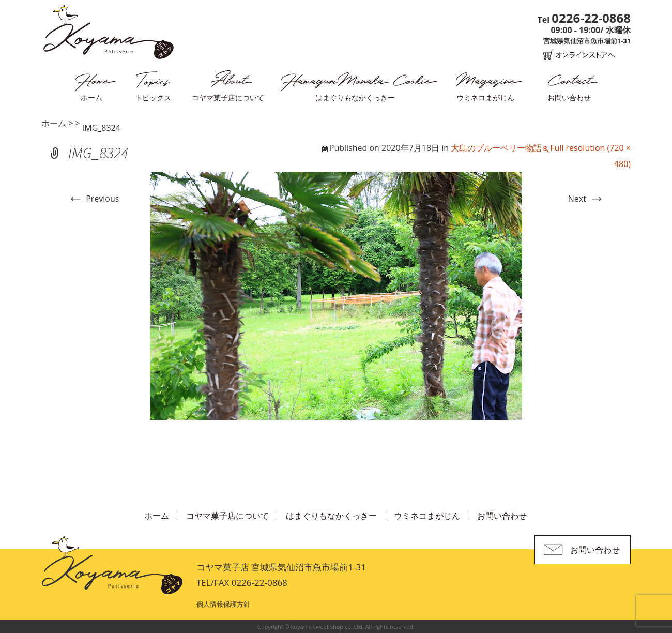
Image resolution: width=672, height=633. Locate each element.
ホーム (91, 97)
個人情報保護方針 (223, 604)
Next (586, 199)
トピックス (153, 97)
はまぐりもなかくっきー (355, 97)
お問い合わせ (569, 97)
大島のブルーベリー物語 (496, 148)
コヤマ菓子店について (228, 97)
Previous (93, 199)
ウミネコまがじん (485, 97)
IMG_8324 (101, 128)
